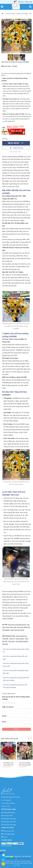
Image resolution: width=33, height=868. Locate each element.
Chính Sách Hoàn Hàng (9, 825)
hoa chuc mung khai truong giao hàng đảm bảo (15, 672)
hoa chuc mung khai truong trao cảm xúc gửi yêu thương (15, 686)
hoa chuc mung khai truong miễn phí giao (15, 658)
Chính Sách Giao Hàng (9, 822)
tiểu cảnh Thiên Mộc (6, 846)
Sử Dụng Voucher (8, 816)
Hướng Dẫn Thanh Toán (10, 819)
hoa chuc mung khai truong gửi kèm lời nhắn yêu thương (16, 679)
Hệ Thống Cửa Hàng (9, 803)
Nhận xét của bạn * (8, 707)
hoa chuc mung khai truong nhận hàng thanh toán (16, 665)
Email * (4, 722)
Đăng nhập (29, 2)
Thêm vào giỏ (17, 148)
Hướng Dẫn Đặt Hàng (9, 813)
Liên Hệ (5, 837)
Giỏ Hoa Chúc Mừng (22, 14)
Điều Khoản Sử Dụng (23, 858)
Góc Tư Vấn (7, 806)
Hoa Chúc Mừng (10, 14)
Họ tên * (5, 716)
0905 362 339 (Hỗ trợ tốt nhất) (11, 797)
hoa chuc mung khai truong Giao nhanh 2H (16, 651)
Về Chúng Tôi (7, 800)
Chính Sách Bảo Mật (10, 858)
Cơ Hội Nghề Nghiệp (9, 834)
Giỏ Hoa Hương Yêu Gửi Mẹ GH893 (25, 764)
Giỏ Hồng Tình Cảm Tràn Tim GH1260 (8, 764)
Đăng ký (21, 2)
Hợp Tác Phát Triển (9, 831)
